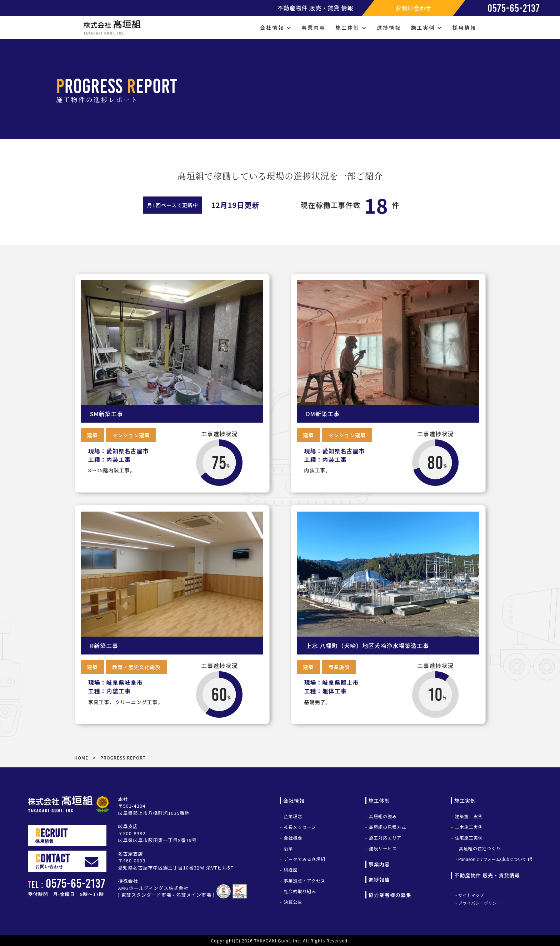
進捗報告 (379, 880)
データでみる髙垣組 (304, 859)
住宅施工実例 (469, 838)
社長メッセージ (300, 827)
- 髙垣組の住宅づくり (478, 848)
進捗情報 (389, 28)
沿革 (288, 848)
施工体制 (351, 28)
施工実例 (427, 28)
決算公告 (293, 902)
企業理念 (293, 816)
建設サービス (383, 848)
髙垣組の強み (383, 816)
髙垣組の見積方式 (387, 827)
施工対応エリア (385, 838)
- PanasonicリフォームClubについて (491, 859)
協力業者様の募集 (390, 895)
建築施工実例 (469, 816)
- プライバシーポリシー (478, 903)
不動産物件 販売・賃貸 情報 (315, 8)
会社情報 (276, 28)
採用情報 (464, 28)
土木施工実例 (469, 827)
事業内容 (313, 28)
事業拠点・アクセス (304, 880)
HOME (81, 758)
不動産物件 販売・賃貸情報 (487, 875)
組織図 (291, 870)
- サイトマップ (470, 895)
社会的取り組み (300, 891)
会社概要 (293, 838)
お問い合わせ (414, 8)
